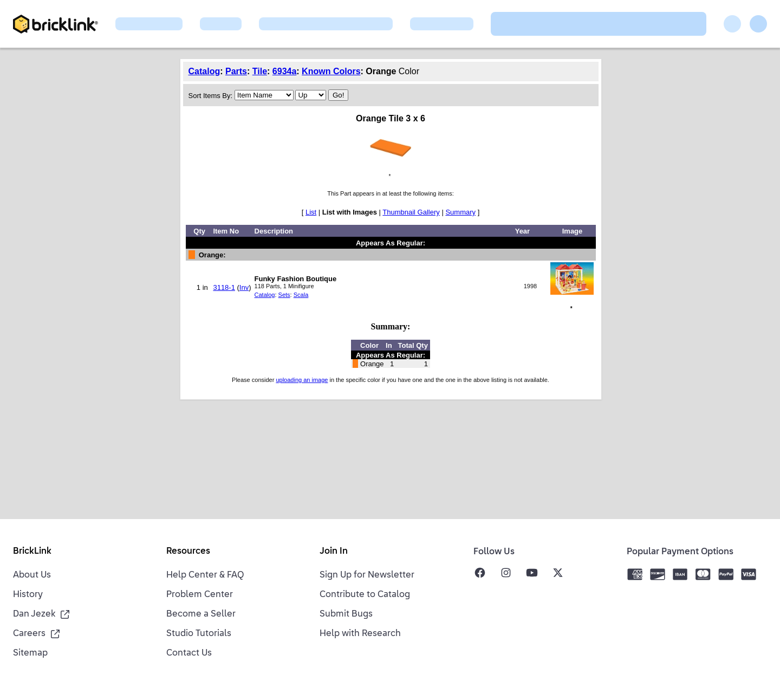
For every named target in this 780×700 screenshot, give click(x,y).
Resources (188, 552)
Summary (460, 212)
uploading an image (302, 380)
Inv (244, 287)
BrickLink (32, 552)
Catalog (204, 71)
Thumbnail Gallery (411, 212)
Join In (334, 552)
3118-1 (224, 287)
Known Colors (331, 71)
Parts (236, 71)
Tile (260, 71)
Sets (284, 295)
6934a (285, 71)
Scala (301, 295)
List (311, 212)
